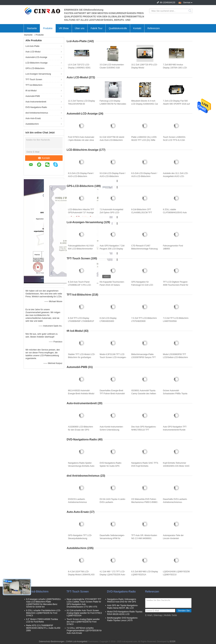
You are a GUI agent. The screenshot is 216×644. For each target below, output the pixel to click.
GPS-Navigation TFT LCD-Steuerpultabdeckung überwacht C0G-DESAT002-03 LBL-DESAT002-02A (81, 539)
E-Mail (148, 615)
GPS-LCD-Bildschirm (35, 68)
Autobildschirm (32, 124)
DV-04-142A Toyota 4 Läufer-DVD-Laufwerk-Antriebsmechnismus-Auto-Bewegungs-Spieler (113, 502)
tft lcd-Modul (31, 91)
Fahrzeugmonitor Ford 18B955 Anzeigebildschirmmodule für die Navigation (176, 249)
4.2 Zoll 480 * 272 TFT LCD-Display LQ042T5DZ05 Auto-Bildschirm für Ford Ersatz (113, 575)
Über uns (80, 28)
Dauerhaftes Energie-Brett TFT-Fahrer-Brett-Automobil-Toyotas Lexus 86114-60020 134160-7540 (112, 394)
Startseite (32, 28)
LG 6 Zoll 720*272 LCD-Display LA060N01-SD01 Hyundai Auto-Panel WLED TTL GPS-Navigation (80, 68)
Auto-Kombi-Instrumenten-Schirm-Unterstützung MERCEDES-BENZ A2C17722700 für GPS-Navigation (112, 430)
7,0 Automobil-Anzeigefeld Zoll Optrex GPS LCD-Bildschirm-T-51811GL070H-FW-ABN (113, 213)
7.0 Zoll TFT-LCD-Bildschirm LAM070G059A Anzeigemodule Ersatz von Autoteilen (176, 321)
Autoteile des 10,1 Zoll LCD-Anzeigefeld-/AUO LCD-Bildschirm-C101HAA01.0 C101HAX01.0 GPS (176, 176)
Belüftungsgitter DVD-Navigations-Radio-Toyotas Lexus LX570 (123, 619)
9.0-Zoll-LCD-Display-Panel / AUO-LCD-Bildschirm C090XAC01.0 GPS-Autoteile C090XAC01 (113, 176)
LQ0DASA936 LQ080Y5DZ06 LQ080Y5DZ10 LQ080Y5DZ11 (176, 575)
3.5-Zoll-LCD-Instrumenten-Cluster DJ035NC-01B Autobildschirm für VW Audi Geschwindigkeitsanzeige (112, 68)
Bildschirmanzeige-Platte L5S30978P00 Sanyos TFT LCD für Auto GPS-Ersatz (143, 357)
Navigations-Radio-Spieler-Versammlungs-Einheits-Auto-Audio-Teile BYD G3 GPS (81, 466)
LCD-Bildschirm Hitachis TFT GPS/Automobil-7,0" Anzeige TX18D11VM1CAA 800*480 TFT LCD (81, 213)
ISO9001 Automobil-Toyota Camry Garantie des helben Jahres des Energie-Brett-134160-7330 (144, 394)
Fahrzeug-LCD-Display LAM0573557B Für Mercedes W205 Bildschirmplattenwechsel (113, 104)
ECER (173, 641)
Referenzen (154, 28)
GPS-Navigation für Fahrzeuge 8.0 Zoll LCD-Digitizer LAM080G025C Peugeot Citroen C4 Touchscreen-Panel (142, 285)
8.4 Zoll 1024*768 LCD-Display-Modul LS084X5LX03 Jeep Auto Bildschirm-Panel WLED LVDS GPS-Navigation (81, 575)
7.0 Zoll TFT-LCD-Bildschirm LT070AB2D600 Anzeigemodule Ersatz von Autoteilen (144, 321)
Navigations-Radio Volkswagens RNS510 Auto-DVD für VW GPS (122, 600)
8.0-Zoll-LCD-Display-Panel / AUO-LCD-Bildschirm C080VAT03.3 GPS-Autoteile (144, 176)
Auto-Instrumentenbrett (36, 102)
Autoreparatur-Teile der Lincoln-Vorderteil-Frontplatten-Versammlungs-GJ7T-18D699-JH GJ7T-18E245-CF (176, 539)
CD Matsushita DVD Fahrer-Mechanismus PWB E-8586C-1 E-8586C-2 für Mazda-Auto (145, 502)
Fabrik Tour (97, 28)
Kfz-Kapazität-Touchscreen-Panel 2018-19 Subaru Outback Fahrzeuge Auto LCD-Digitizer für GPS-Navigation (112, 285)
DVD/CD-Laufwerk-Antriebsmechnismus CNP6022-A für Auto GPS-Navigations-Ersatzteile (80, 502)
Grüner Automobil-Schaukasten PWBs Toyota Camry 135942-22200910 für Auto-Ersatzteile (176, 394)
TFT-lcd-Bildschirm (34, 85)
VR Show (64, 28)
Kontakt (137, 28)
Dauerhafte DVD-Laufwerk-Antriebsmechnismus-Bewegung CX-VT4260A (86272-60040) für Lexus (175, 502)
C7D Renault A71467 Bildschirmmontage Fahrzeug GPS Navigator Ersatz (144, 249)
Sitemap (158, 615)
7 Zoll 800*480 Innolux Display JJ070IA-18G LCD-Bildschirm (175, 68)
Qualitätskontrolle (118, 28)
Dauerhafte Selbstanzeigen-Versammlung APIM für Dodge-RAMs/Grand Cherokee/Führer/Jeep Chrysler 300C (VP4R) (112, 539)
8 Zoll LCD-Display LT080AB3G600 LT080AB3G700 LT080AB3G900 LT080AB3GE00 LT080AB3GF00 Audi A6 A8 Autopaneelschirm (112, 321)
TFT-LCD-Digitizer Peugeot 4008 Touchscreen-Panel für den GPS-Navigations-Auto (176, 285)
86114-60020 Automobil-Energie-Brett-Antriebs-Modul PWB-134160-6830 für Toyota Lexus (81, 394)
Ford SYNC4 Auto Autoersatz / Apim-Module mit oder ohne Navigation (81, 140)
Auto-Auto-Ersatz (33, 118)
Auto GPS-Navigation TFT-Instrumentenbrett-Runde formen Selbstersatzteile (175, 430)
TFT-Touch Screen (34, 79)
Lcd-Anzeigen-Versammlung (38, 74)
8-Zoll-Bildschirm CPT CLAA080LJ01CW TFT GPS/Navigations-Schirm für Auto (144, 213)
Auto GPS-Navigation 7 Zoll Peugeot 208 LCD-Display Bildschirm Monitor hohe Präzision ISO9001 (112, 249)
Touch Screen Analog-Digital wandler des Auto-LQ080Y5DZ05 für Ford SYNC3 (83, 622)
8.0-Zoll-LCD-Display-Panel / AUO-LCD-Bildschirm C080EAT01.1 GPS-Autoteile (81, 176)
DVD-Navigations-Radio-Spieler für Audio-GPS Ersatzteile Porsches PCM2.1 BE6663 (113, 466)
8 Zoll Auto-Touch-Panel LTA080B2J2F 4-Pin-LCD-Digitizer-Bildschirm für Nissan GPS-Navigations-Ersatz (82, 285)
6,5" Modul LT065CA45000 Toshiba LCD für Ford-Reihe (42, 621)
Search (190, 11)
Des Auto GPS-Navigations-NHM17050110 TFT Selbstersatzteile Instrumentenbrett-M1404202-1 (145, 430)
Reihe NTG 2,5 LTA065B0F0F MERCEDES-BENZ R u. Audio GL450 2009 (43, 628)
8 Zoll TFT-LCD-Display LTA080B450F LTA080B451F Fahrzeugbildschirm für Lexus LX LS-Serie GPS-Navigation (81, 321)
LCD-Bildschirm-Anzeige (37, 63)
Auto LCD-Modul (33, 52)
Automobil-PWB (33, 96)
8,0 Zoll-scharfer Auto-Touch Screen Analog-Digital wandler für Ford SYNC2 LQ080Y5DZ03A (84, 613)
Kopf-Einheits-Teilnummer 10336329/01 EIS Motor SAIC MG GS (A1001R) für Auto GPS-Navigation (176, 466)
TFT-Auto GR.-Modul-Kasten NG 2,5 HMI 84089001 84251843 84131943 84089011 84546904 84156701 (144, 539)
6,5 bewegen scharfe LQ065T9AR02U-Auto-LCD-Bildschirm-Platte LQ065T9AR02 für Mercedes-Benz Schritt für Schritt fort (44, 603)
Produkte (48, 28)
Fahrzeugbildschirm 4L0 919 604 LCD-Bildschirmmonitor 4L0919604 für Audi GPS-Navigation (81, 249)
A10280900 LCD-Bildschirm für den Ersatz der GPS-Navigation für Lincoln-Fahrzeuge (80, 430)
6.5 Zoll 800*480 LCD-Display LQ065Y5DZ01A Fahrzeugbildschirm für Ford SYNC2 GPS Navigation (145, 575)
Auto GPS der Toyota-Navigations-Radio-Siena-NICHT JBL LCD (123, 607)
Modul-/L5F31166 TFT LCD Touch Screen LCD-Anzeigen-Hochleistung (113, 357)
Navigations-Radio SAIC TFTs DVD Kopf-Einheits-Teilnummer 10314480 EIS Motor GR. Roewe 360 (145, 466)
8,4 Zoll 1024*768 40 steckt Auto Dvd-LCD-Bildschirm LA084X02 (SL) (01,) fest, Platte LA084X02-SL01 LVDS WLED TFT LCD (113, 140)
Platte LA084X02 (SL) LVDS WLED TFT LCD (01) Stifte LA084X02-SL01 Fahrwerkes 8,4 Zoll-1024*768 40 (144, 140)
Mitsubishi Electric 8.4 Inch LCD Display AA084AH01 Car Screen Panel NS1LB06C (145, 104)
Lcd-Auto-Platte (32, 46)
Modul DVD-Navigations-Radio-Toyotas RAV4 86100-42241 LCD (125, 613)
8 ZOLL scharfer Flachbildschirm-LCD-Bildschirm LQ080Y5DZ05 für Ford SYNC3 (43, 613)
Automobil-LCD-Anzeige (36, 57)
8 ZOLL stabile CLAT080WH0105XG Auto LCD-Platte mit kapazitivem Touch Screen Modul (175, 213)
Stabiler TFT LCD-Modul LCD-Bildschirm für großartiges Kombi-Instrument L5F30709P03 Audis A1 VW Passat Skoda (82, 358)
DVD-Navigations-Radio (36, 107)
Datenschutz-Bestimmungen (52, 641)
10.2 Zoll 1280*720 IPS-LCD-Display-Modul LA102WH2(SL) (144, 68)
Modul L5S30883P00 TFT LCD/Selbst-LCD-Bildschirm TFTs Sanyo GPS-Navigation (176, 357)
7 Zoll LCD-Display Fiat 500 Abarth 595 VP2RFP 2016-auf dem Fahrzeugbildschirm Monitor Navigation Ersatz (176, 104)
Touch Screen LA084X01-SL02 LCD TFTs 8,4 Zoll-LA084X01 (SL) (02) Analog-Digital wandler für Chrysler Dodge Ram (176, 140)
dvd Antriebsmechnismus (37, 113)
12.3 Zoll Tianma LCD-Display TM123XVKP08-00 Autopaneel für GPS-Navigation (81, 104)
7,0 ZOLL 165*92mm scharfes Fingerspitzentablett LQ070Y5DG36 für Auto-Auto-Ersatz (84, 631)
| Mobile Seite (170, 615)
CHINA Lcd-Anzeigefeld (77, 641)
